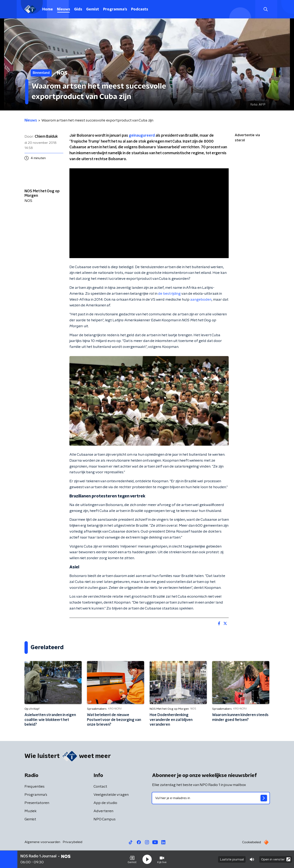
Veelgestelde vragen (111, 795)
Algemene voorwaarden (42, 842)
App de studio (105, 803)
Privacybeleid (72, 842)
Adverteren (103, 811)
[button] (132, 859)
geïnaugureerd (142, 136)
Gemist (93, 9)
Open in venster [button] (276, 859)
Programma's (115, 9)
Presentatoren (37, 803)
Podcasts (140, 9)
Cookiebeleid (252, 842)
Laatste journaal (232, 859)
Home (48, 9)
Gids (78, 9)
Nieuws (63, 9)
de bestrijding (169, 294)
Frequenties (35, 787)
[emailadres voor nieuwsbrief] (211, 798)
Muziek (31, 811)
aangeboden (201, 300)
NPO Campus (105, 819)
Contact (100, 787)
